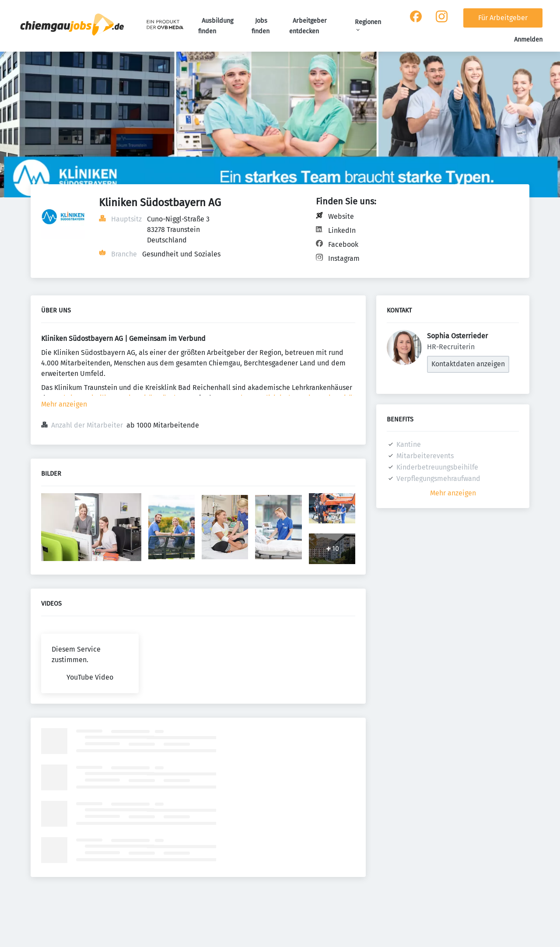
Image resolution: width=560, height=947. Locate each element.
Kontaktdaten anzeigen (468, 364)
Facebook (343, 244)
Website (341, 216)
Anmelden (528, 40)
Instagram (344, 258)
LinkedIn (342, 230)
